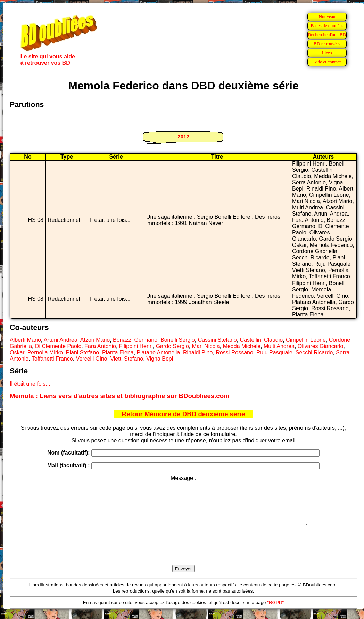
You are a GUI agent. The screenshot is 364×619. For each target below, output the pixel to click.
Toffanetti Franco (52, 359)
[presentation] (183, 553)
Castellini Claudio (262, 340)
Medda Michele (242, 346)
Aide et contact (327, 62)
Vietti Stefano (127, 359)
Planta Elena (118, 352)
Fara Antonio (100, 346)
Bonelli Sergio (178, 340)
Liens (327, 53)
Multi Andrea (279, 346)
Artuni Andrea (61, 340)
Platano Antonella (159, 352)
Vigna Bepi (160, 359)
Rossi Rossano (234, 352)
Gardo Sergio (172, 346)
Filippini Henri (136, 346)
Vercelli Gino (92, 359)
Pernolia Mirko (45, 352)
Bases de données (327, 26)
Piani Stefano (82, 352)
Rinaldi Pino (198, 352)
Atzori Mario (95, 340)
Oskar (17, 352)
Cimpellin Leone (306, 340)
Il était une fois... (30, 384)
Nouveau (327, 17)
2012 (183, 136)
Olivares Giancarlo (321, 346)
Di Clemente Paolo (58, 346)
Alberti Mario (25, 340)
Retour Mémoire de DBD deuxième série (184, 414)
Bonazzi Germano (135, 340)
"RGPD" (275, 610)
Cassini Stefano (217, 340)
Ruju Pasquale (274, 352)
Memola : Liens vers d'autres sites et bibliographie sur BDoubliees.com (120, 396)
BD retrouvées (327, 44)
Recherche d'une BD (327, 35)
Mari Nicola (206, 346)
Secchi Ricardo (314, 352)
